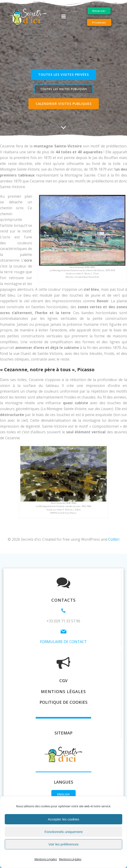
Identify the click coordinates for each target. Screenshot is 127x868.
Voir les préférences (63, 844)
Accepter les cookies (64, 819)
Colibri (114, 539)
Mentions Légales (46, 859)
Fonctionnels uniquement (64, 832)
